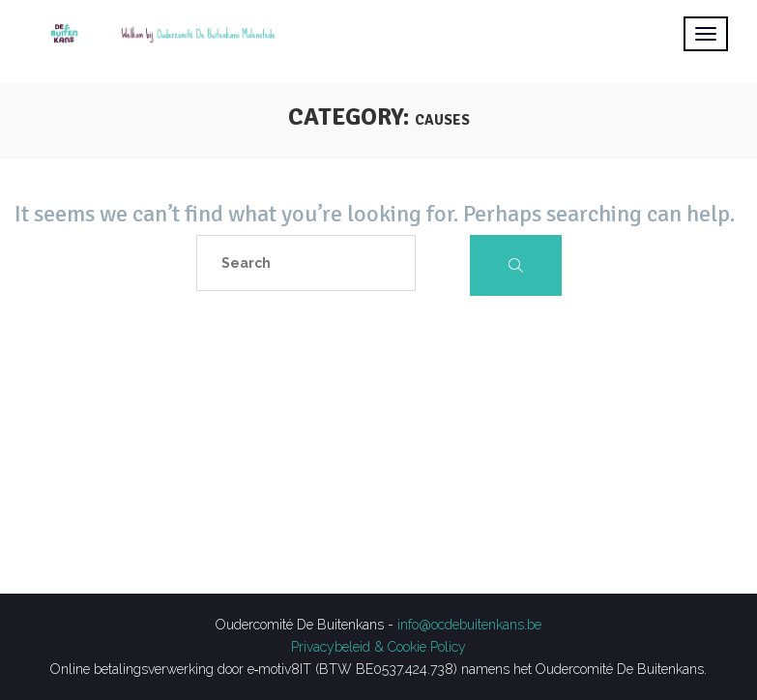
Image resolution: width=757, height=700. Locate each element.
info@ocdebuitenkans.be (469, 625)
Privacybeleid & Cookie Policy (378, 647)
